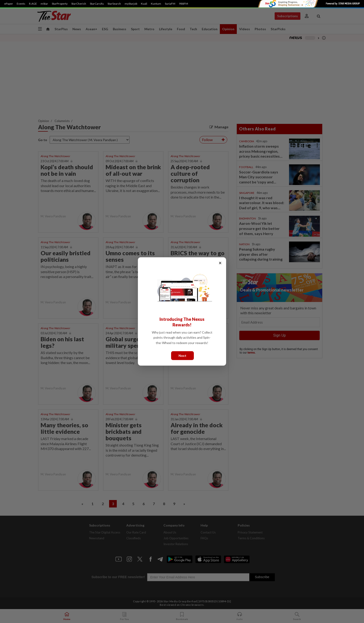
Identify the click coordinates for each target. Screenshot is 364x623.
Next (182, 356)
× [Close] (220, 263)
